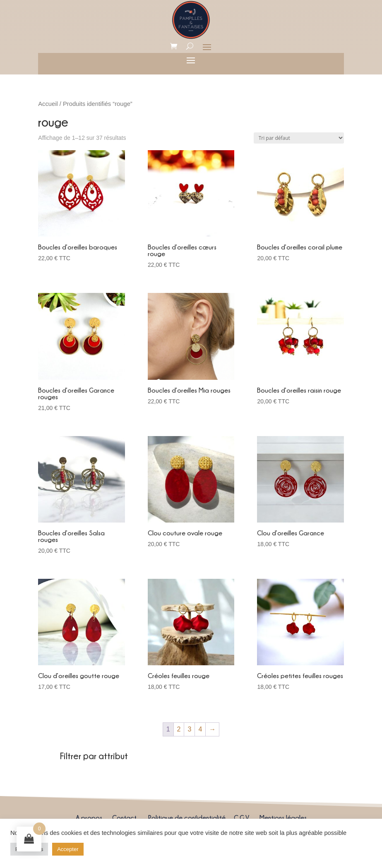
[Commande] (299, 138)
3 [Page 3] (189, 729)
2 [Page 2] (179, 729)
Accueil (48, 104)
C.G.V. (242, 818)
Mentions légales (283, 818)
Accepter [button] (68, 849)
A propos (89, 818)
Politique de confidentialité (187, 818)
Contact (124, 818)
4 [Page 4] (200, 729)
